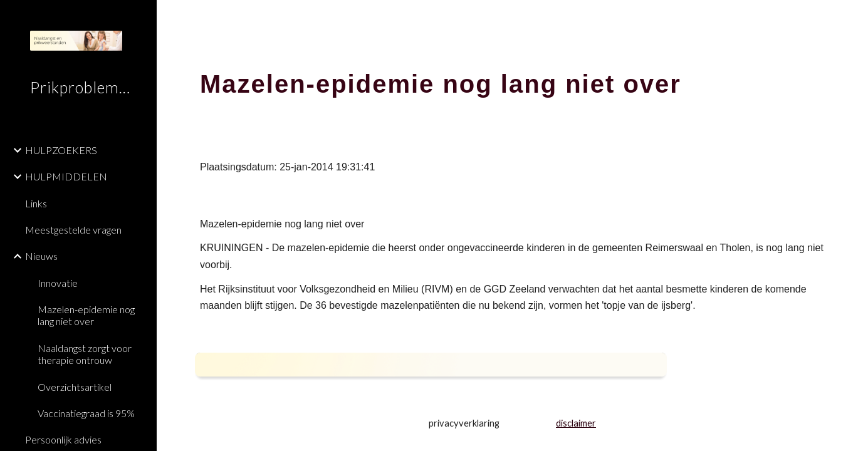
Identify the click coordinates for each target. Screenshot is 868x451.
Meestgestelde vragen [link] (73, 230)
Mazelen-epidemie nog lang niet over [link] (86, 315)
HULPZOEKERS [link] (61, 150)
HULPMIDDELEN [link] (66, 176)
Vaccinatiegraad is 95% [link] (86, 413)
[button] (853, 18)
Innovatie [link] (58, 283)
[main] (512, 78)
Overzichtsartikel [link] (75, 387)
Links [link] (36, 203)
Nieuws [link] (41, 256)
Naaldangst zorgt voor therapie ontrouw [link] (85, 354)
